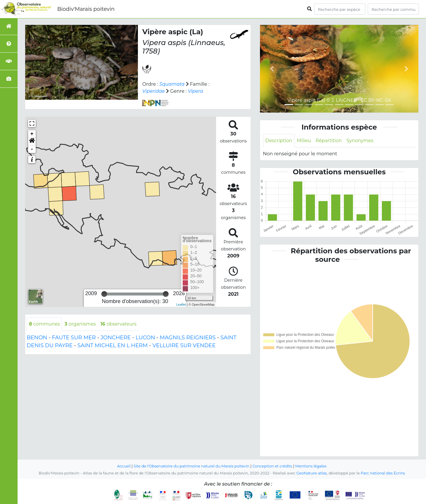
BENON (37, 338)
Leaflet (181, 305)
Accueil (123, 466)
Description (279, 141)
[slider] (104, 294)
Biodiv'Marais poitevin (86, 9)
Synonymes (361, 141)
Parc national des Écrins (383, 473)
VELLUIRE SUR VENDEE (184, 345)
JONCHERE (116, 338)
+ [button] (32, 134)
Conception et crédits (273, 466)
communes (45, 324)
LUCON (145, 338)
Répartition (329, 141)
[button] (32, 142)
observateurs (120, 324)
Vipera (196, 91)
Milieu (304, 141)
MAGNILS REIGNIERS (188, 338)
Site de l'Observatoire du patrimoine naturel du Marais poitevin (191, 466)
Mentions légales (312, 466)
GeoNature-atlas (311, 473)
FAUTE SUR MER (74, 338)
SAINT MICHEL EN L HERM (112, 345)
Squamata (172, 84)
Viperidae (154, 91)
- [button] (32, 149)
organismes (81, 324)
